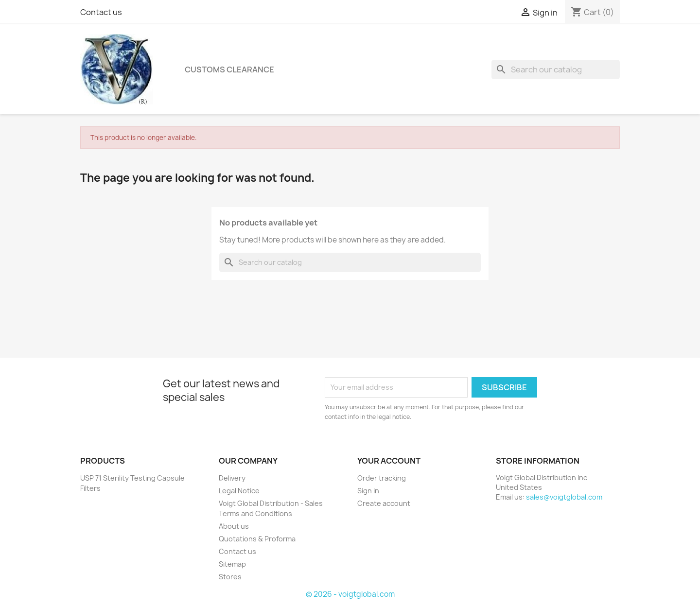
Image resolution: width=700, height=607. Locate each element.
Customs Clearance (229, 69)
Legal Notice (239, 491)
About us (234, 526)
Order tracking (382, 478)
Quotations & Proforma (257, 539)
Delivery (232, 478)
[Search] (556, 69)
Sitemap (232, 564)
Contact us (101, 12)
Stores (230, 577)
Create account (384, 503)
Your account (389, 461)
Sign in (368, 491)
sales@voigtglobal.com (564, 497)
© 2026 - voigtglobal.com (350, 594)
